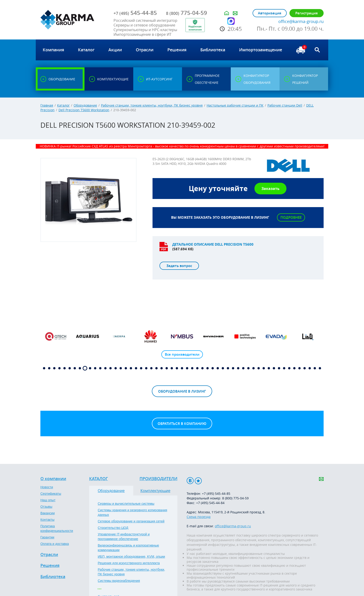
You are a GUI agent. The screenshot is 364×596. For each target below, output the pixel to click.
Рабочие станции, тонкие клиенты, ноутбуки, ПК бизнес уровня (152, 105)
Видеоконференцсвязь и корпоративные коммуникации (128, 548)
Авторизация (270, 13)
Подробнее (291, 217)
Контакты (47, 520)
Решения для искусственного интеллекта (129, 563)
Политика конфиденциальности (57, 528)
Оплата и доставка (55, 544)
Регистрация (307, 13)
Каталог (63, 105)
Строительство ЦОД (113, 528)
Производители (158, 479)
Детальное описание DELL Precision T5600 (213, 244)
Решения (50, 566)
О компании (53, 479)
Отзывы (46, 507)
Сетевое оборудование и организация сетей (131, 521)
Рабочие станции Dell (285, 105)
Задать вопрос (179, 266)
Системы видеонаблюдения (119, 581)
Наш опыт (48, 500)
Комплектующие (155, 491)
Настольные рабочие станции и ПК (235, 105)
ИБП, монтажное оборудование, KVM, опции (131, 557)
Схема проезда (199, 517)
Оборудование (85, 105)
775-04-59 (187, 13)
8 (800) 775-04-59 (235, 498)
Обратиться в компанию (182, 424)
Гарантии (47, 537)
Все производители (182, 354)
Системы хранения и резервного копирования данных (132, 512)
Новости (47, 487)
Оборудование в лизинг (182, 391)
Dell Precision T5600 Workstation (84, 110)
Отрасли (49, 555)
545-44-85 (135, 13)
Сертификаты (51, 494)
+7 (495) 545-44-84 (210, 503)
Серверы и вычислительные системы (126, 504)
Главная (47, 105)
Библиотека (53, 577)
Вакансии (48, 513)
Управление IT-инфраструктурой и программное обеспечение (124, 537)
